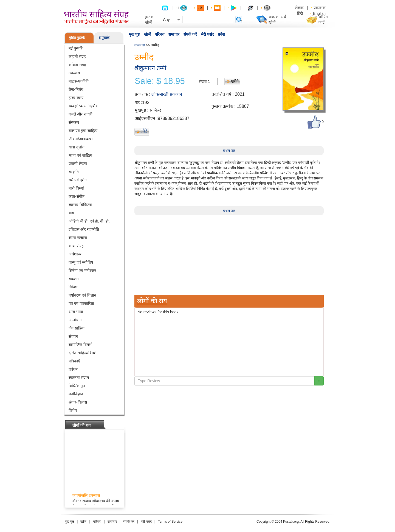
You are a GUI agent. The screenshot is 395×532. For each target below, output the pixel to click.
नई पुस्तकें (76, 48)
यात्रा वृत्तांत (77, 147)
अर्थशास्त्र (75, 254)
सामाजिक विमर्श (80, 345)
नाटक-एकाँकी (79, 81)
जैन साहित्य (77, 328)
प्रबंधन (73, 369)
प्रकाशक (320, 8)
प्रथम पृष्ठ (229, 151)
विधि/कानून (77, 386)
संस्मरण (74, 122)
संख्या (203, 81)
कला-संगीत (77, 196)
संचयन (73, 336)
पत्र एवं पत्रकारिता (81, 303)
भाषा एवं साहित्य (80, 155)
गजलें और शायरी (81, 114)
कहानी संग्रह (77, 57)
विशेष (73, 410)
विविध (73, 287)
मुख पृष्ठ (134, 34)
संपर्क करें (190, 34)
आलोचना (75, 320)
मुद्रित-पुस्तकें (77, 38)
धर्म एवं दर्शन (78, 180)
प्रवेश (221, 34)
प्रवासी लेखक (78, 164)
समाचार (174, 34)
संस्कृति (74, 172)
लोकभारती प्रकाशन (167, 94)
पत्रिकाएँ (74, 361)
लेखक (299, 8)
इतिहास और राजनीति (84, 229)
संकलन (74, 279)
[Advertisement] (229, 254)
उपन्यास (74, 73)
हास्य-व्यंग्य (76, 98)
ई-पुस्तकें (104, 38)
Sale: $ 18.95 (160, 81)
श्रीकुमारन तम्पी (150, 68)
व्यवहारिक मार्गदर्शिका (84, 106)
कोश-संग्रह (76, 246)
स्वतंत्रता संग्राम (79, 378)
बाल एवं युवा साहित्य (83, 131)
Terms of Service (170, 522)
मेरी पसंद (207, 34)
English (319, 13)
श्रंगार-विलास (78, 402)
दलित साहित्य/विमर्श (83, 353)
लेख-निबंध (76, 89)
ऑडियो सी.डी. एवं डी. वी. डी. (89, 221)
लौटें (144, 131)
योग (71, 213)
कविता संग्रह (77, 65)
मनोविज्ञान (76, 394)
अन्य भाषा (76, 312)
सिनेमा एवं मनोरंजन (82, 271)
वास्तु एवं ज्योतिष (81, 262)
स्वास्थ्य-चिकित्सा (80, 205)
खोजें (147, 34)
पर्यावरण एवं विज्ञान (82, 295)
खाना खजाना (78, 238)
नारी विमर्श (76, 188)
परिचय (160, 34)
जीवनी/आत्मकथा (81, 139)
